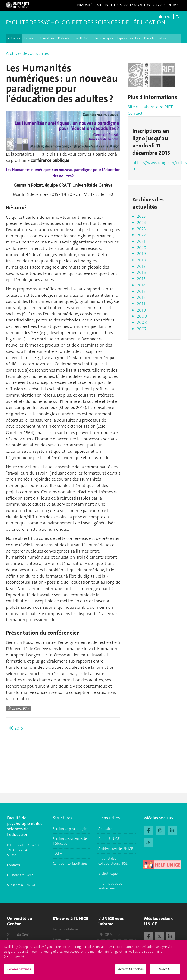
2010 (141, 310)
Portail (165, 17)
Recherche (64, 38)
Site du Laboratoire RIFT (150, 107)
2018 (141, 260)
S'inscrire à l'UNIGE (21, 885)
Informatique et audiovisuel (110, 886)
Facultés (101, 5)
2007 (142, 329)
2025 (141, 216)
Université (84, 5)
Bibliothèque (108, 873)
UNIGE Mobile (109, 935)
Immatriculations (66, 929)
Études (116, 5)
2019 (141, 254)
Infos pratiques (104, 38)
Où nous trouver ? (20, 875)
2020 (142, 248)
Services (159, 5)
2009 (142, 316)
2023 (141, 229)
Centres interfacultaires (70, 863)
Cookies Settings (19, 972)
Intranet (164, 38)
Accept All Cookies (131, 972)
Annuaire (105, 829)
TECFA (57, 853)
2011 (141, 304)
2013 (141, 291)
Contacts (149, 38)
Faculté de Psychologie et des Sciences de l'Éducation (86, 22)
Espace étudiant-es (129, 38)
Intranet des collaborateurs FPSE (113, 861)
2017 (141, 266)
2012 (141, 297)
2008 (142, 322)
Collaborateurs (137, 5)
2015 (16, 728)
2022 (141, 235)
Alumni (174, 5)
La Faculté (30, 38)
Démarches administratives (64, 942)
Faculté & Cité (83, 38)
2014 (141, 285)
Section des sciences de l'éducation (70, 841)
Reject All (165, 972)
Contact (135, 113)
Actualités (14, 38)
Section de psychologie (70, 829)
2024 (141, 223)
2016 (141, 272)
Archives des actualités (27, 53)
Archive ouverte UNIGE (116, 849)
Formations (47, 38)
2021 (141, 241)
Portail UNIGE (109, 839)
